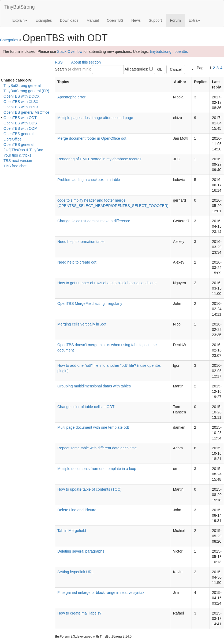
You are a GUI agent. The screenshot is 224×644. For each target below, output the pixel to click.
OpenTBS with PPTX (21, 107)
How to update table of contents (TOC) (89, 489)
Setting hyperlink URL (75, 572)
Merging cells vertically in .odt (82, 324)
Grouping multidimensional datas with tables (94, 386)
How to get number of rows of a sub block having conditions (107, 283)
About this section (86, 62)
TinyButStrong (19, 7)
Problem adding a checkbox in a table (89, 180)
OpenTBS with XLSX (21, 102)
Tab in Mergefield (72, 531)
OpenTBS (115, 20)
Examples (44, 20)
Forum (177, 20)
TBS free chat (15, 166)
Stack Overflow (70, 51)
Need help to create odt (77, 262)
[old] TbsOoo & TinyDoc (23, 150)
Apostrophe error (71, 97)
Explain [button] (20, 20)
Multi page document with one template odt (93, 427)
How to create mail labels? (79, 613)
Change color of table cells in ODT (86, 407)
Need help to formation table (81, 242)
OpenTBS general (18, 145)
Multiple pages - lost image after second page (95, 118)
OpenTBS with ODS (20, 123)
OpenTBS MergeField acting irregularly (90, 304)
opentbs (181, 51)
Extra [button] (195, 20)
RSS (59, 62)
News (136, 20)
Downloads (69, 20)
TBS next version (18, 161)
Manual (93, 20)
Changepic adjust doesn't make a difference (94, 221)
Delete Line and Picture (77, 510)
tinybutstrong (160, 51)
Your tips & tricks (17, 155)
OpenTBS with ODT (20, 118)
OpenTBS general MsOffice (26, 112)
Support (155, 20)
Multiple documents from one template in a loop (97, 469)
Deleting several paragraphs (81, 551)
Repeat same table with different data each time (97, 448)
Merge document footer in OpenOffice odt (92, 138)
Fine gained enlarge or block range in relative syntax (101, 593)
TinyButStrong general (22, 86)
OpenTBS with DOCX (22, 96)
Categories (9, 40)
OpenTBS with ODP (20, 128)
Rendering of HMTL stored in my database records (99, 159)
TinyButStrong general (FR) (26, 91)
